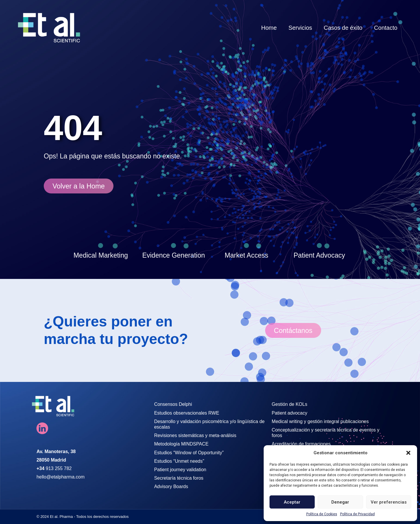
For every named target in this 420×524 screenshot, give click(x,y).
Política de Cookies (322, 514)
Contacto (386, 28)
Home (269, 28)
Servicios (300, 28)
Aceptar (292, 502)
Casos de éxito (343, 28)
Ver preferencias (389, 502)
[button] (408, 453)
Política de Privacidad (357, 514)
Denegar (340, 502)
